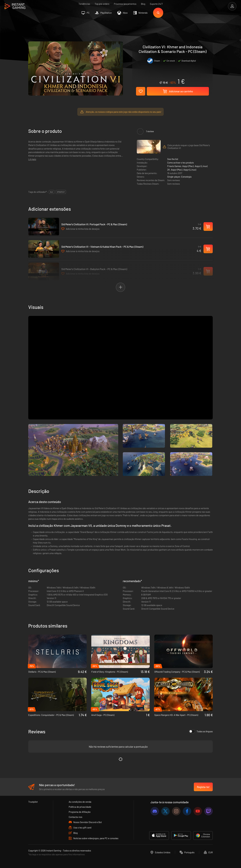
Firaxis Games (174, 166)
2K (169, 170)
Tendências (84, 4)
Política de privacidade (80, 807)
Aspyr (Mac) (188, 166)
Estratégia (186, 177)
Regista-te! (203, 787)
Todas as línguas (201, 731)
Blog (143, 4)
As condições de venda (80, 802)
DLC (52, 192)
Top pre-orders (102, 4)
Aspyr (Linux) (201, 166)
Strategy (61, 192)
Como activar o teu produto (181, 163)
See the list (173, 159)
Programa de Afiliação (80, 812)
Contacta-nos (75, 817)
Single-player (174, 177)
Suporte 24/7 (156, 4)
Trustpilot (33, 802)
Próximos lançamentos (125, 4)
